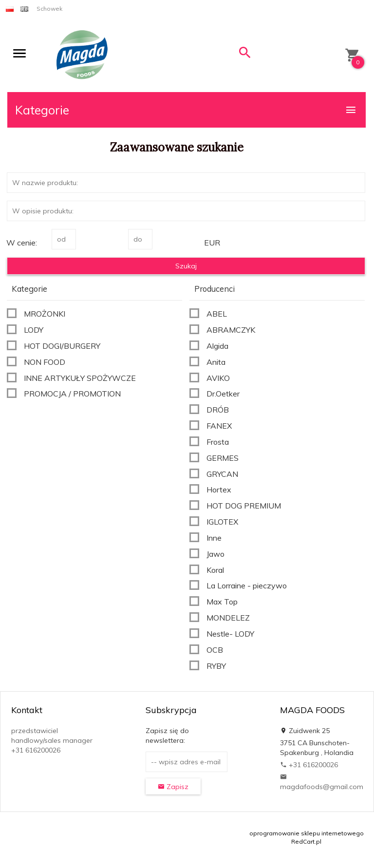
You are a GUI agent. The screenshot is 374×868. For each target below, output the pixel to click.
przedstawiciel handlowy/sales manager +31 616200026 (52, 740)
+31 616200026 (309, 765)
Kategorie (186, 110)
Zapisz (173, 787)
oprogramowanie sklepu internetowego (307, 833)
